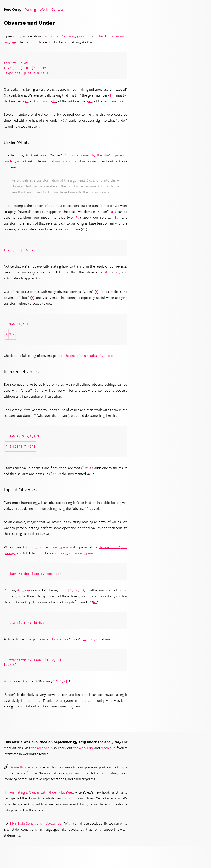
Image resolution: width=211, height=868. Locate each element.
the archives (40, 748)
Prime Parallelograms (26, 767)
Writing (30, 10)
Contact (57, 10)
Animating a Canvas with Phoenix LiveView (42, 792)
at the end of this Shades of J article (87, 355)
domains (58, 161)
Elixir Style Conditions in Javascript (35, 823)
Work (44, 10)
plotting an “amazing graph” (65, 36)
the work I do (83, 748)
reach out (108, 748)
